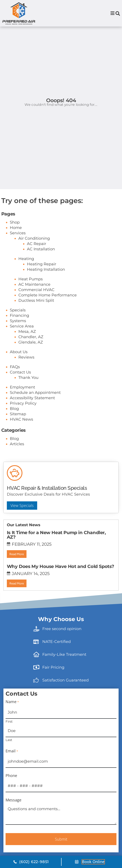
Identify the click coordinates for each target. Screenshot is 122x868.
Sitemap (18, 431)
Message (13, 817)
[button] (118, 13)
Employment (22, 404)
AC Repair (37, 260)
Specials (18, 327)
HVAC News (21, 436)
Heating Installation (46, 286)
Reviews (26, 374)
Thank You (28, 394)
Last (9, 756)
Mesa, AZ (27, 348)
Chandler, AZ (31, 354)
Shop (15, 239)
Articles (17, 461)
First (9, 738)
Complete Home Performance (48, 312)
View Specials (22, 522)
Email (12, 768)
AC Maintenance (34, 301)
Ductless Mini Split (36, 317)
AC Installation (41, 266)
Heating (26, 275)
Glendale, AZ (31, 359)
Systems (18, 338)
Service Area (22, 343)
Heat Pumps (31, 296)
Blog (14, 425)
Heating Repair (42, 281)
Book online (93, 862)
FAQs (15, 384)
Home (16, 244)
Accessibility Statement (32, 415)
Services (18, 250)
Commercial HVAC (36, 306)
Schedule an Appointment (35, 409)
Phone (11, 793)
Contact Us (20, 389)
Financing (19, 332)
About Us (19, 369)
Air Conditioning (34, 255)
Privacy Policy (23, 420)
